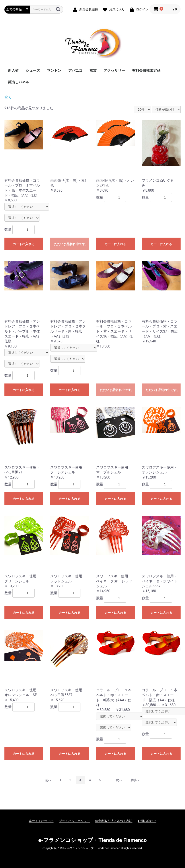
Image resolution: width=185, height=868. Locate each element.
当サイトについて (41, 821)
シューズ (33, 71)
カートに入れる (24, 244)
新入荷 (13, 71)
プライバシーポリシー (74, 821)
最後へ (135, 780)
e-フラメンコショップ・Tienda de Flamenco (92, 840)
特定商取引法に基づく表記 (114, 821)
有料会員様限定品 (146, 71)
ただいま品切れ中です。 (71, 244)
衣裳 (93, 71)
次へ (119, 780)
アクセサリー (114, 71)
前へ (48, 780)
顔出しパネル (19, 82)
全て (8, 97)
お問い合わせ (147, 821)
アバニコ (75, 71)
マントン (54, 71)
